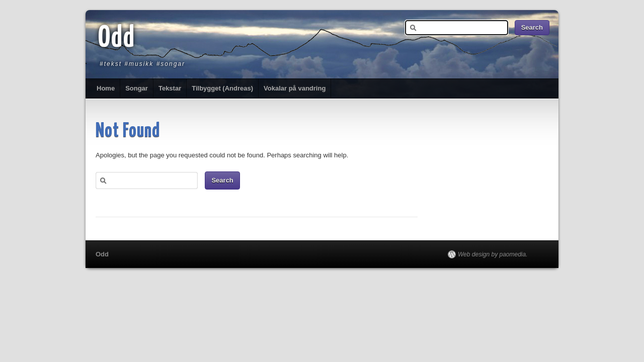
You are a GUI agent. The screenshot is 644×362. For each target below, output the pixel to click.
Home (106, 88)
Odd (117, 39)
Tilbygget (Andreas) (222, 88)
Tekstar (170, 88)
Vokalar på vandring (295, 88)
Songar (137, 88)
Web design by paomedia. (493, 254)
